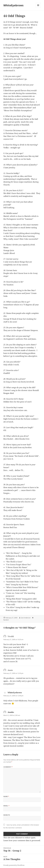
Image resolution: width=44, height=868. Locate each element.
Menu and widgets (38, 8)
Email (6, 806)
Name (6, 796)
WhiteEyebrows (13, 5)
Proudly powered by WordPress (14, 865)
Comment (8, 767)
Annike (11, 712)
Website (7, 815)
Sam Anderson (26, 618)
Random (6, 620)
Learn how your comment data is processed (22, 840)
